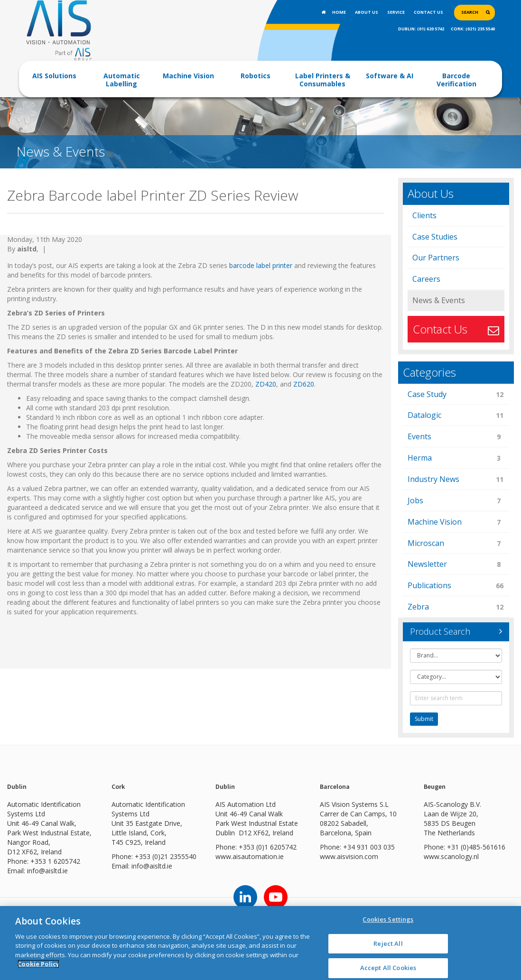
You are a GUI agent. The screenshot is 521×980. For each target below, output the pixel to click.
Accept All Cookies (388, 968)
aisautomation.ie (258, 856)
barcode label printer (261, 265)
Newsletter (456, 565)
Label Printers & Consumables (323, 80)
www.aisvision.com (349, 856)
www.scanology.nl (451, 856)
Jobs (456, 501)
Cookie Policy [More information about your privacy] (38, 964)
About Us (367, 12)
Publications (456, 586)
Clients (424, 215)
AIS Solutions (54, 76)
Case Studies (435, 237)
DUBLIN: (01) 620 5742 (421, 29)
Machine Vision (188, 76)
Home (339, 12)
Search (470, 12)
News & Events (439, 300)
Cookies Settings (388, 919)
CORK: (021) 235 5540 (473, 29)
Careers (426, 279)
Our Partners (436, 258)
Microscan (456, 544)
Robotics (256, 76)
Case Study (456, 395)
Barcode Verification (456, 80)
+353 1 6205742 (55, 861)
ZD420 (266, 384)
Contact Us (428, 12)
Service (396, 12)
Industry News (456, 480)
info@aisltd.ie (47, 871)
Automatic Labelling (122, 80)
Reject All (388, 943)
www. (224, 856)
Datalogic (456, 416)
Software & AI (390, 76)
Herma (456, 458)
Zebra (456, 607)
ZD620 (303, 384)
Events (456, 437)
